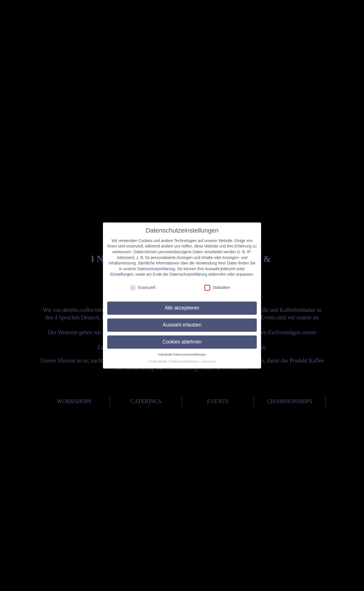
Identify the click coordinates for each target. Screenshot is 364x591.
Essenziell (143, 284)
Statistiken (217, 284)
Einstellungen (122, 271)
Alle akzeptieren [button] (182, 304)
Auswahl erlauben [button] (182, 321)
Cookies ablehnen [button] (182, 338)
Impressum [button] (209, 358)
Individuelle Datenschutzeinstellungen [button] (182, 351)
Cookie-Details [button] (158, 358)
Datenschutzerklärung (156, 265)
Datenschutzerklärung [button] (184, 358)
